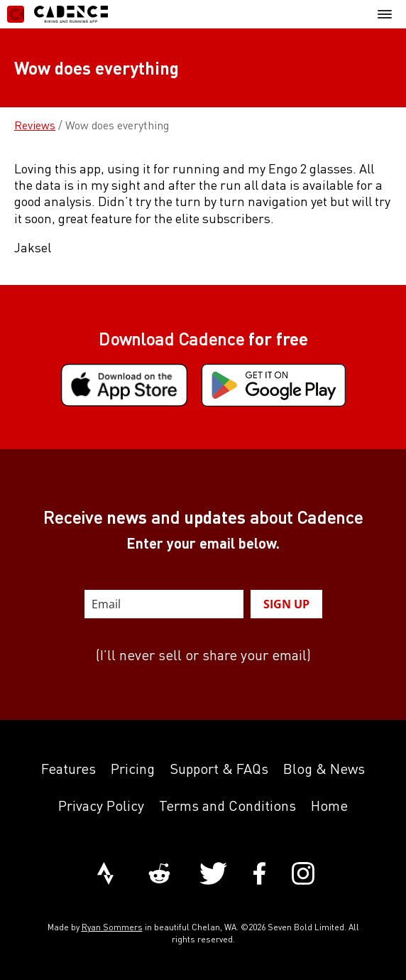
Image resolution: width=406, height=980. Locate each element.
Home (329, 806)
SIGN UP (286, 604)
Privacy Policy (101, 806)
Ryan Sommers (112, 927)
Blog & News (324, 769)
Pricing (133, 769)
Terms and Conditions (227, 806)
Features (68, 769)
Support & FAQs (219, 769)
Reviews (35, 125)
